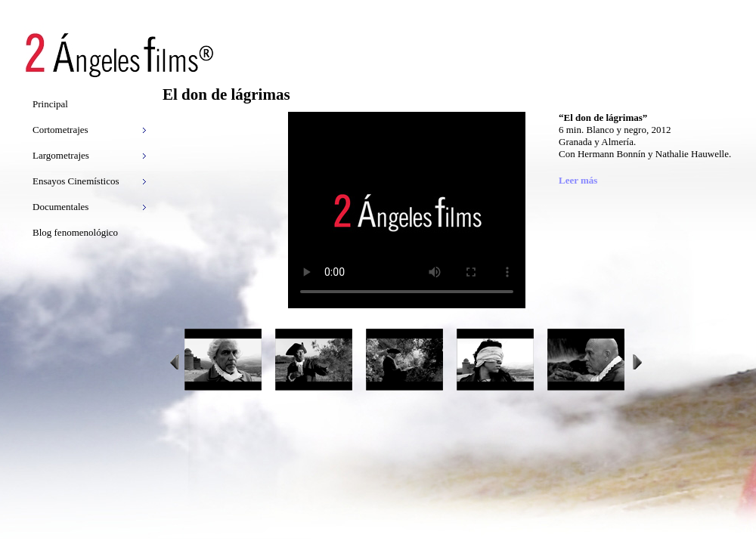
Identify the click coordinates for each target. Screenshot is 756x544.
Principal (50, 104)
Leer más (578, 180)
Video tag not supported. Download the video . (407, 210)
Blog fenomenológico (75, 232)
